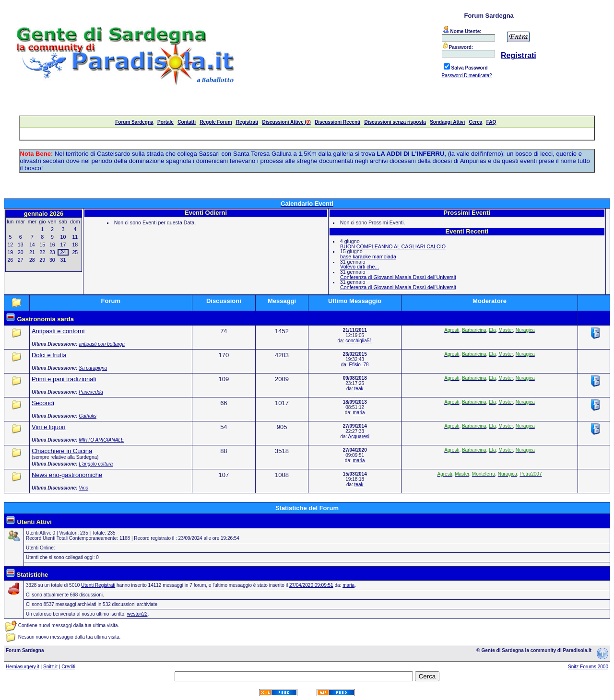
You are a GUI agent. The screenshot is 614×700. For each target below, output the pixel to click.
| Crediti (67, 667)
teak (359, 389)
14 (32, 245)
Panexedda (91, 392)
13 (21, 245)
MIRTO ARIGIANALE (101, 440)
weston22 (137, 614)
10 (63, 237)
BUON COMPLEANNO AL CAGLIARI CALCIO (393, 246)
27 (21, 260)
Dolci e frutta (49, 355)
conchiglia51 (359, 341)
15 (42, 245)
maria (359, 413)
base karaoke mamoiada (368, 257)
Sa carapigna (93, 368)
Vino (83, 488)
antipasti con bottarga (102, 344)
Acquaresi (359, 437)
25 (75, 252)
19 (10, 252)
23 (52, 252)
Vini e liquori (49, 427)
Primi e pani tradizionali (64, 379)
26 (10, 260)
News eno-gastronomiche (67, 475)
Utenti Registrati (98, 585)
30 (52, 260)
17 (63, 245)
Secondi (43, 403)
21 (32, 252)
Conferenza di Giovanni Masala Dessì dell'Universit (398, 277)
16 (52, 245)
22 (42, 252)
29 (42, 260)
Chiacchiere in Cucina (62, 451)
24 (63, 252)
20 (21, 252)
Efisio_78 (359, 365)
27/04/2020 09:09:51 (311, 585)
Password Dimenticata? (467, 76)
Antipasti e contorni (58, 331)
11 (75, 237)
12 (10, 245)
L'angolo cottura (96, 464)
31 (63, 260)
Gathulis (88, 416)
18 (75, 245)
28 (32, 260)
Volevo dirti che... (360, 267)
